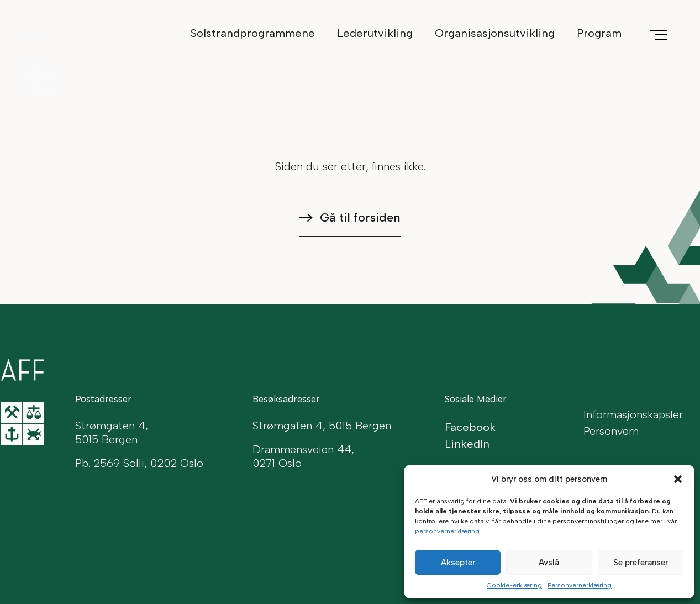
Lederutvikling (375, 33)
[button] (678, 479)
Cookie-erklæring (514, 585)
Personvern (611, 431)
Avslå (549, 563)
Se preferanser (641, 563)
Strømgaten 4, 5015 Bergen (322, 426)
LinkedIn (467, 444)
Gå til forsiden (360, 217)
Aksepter (458, 563)
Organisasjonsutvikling (495, 33)
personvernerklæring (447, 531)
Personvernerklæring (580, 585)
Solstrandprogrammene (253, 33)
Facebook (470, 427)
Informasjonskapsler (633, 414)
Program (599, 33)
